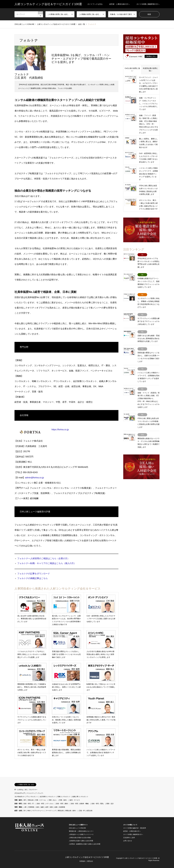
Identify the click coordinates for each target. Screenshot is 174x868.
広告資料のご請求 (129, 838)
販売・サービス (75, 800)
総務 (56, 807)
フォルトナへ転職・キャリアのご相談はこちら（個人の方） (47, 563)
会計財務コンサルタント (48, 797)
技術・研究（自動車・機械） (80, 804)
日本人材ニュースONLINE (77, 828)
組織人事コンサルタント (80, 797)
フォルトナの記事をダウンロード (34, 574)
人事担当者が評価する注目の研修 (80, 838)
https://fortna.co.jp (60, 430)
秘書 (42, 807)
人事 (25, 807)
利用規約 (82, 861)
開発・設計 (110, 804)
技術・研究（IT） (29, 804)
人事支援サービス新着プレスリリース (81, 834)
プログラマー (33, 790)
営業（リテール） (41, 800)
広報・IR (82, 811)
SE (26, 790)
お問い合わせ (128, 841)
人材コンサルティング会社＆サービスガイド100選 (87, 857)
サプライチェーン (38, 811)
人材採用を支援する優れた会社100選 (81, 841)
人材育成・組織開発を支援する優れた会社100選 (85, 844)
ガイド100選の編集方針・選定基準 (135, 828)
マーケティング (51, 811)
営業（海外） (64, 800)
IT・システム (19, 790)
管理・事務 (18, 807)
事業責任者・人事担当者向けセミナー (81, 831)
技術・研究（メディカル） (46, 804)
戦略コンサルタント (64, 797)
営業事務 (31, 807)
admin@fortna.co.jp (34, 478)
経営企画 (89, 811)
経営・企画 (18, 811)
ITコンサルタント (32, 797)
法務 (37, 807)
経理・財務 (49, 807)
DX (25, 811)
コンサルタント (20, 797)
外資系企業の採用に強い (150, 69)
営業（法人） (53, 800)
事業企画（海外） (71, 811)
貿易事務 (62, 807)
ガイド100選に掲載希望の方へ (148, 4)
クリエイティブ (20, 793)
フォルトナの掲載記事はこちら (33, 578)
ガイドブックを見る (95, 4)
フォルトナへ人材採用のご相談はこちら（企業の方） (43, 558)
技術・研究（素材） (63, 804)
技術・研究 (18, 804)
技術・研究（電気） (98, 804)
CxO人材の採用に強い (132, 69)
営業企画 (31, 800)
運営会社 (90, 861)
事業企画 (61, 811)
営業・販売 (18, 800)
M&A (29, 811)
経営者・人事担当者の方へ (120, 4)
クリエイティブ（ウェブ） (35, 793)
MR (25, 800)
